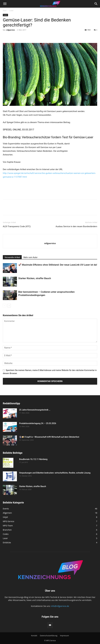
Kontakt (34, 636)
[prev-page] (5, 306)
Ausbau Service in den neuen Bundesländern (76, 226)
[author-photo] (50, 239)
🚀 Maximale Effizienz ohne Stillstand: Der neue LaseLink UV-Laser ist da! (58, 265)
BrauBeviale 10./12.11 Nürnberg (33, 459)
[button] (5, 4)
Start (5, 11)
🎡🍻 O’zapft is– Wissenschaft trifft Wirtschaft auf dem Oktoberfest (49, 437)
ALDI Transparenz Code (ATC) (17, 226)
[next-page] (9, 306)
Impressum (64, 636)
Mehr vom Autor (30, 257)
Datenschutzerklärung (49, 636)
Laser (11, 11)
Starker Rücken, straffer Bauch (35, 278)
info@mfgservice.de (60, 606)
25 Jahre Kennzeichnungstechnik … (35, 410)
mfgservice (11, 30)
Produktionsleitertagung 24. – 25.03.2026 (38, 423)
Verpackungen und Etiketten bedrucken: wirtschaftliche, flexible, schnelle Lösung (55, 473)
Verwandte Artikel (12, 257)
